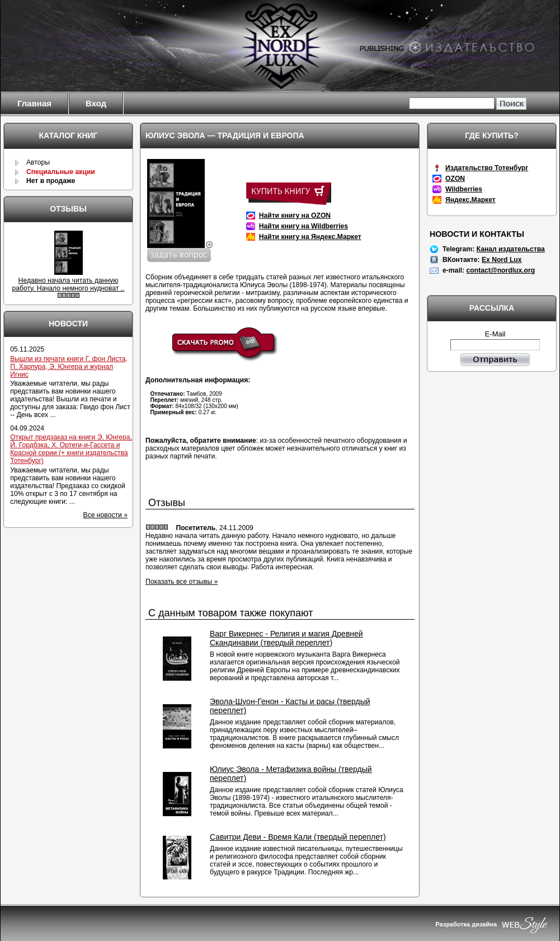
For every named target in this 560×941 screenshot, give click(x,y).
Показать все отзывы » (182, 582)
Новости (68, 324)
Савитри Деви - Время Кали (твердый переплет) (298, 837)
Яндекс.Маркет (470, 200)
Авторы (38, 162)
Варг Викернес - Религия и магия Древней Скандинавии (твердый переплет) (286, 638)
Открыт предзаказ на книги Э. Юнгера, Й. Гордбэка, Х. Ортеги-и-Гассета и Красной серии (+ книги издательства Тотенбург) (71, 449)
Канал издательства (511, 249)
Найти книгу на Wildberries (304, 226)
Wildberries (464, 189)
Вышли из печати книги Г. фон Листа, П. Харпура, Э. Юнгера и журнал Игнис (69, 367)
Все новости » (105, 515)
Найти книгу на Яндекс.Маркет (310, 237)
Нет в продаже (51, 181)
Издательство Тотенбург (487, 168)
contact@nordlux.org (501, 270)
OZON (455, 179)
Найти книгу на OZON (295, 216)
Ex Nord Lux (502, 260)
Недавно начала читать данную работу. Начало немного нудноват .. (68, 284)
